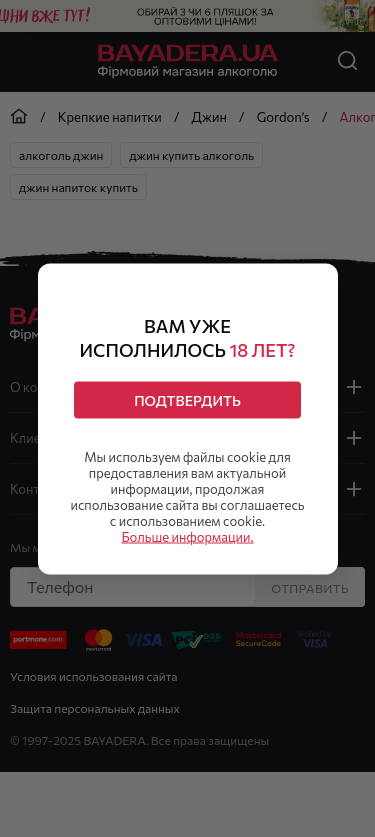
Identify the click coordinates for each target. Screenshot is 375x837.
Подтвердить (187, 399)
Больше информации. (187, 536)
